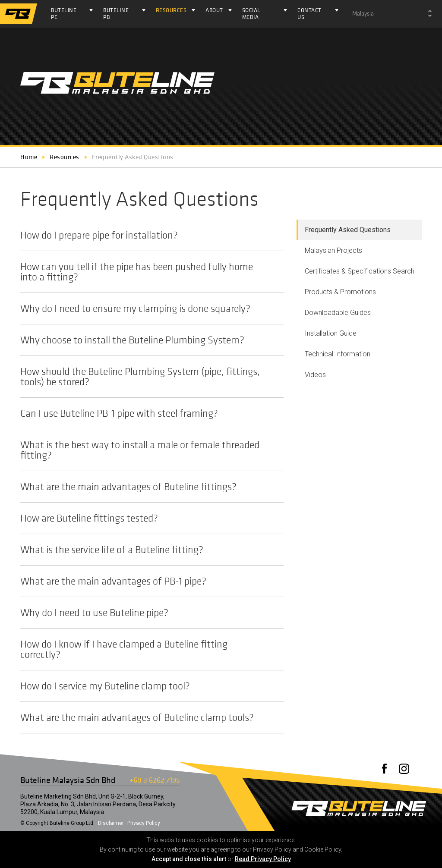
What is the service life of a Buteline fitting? (148, 550)
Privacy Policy (144, 823)
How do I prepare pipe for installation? (148, 235)
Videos (315, 375)
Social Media (251, 14)
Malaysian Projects (333, 250)
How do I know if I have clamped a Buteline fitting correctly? (148, 649)
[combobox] (392, 14)
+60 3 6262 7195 (155, 780)
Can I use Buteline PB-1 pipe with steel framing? (148, 413)
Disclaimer (111, 823)
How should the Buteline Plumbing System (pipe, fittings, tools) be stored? (148, 377)
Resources (171, 10)
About (214, 10)
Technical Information (338, 354)
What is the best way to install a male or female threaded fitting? (148, 450)
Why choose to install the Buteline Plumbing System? (148, 340)
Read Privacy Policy (263, 859)
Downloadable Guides (338, 313)
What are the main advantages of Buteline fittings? (148, 487)
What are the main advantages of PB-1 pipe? (148, 581)
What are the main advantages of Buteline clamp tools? (148, 717)
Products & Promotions (340, 292)
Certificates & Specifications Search (360, 271)
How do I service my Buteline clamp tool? (148, 686)
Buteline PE (64, 14)
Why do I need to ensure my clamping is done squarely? (148, 308)
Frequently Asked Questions (348, 230)
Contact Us (309, 14)
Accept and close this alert (189, 859)
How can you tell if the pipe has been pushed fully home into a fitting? (148, 272)
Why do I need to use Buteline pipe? (148, 613)
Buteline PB (116, 14)
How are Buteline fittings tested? (148, 518)
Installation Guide (331, 333)
